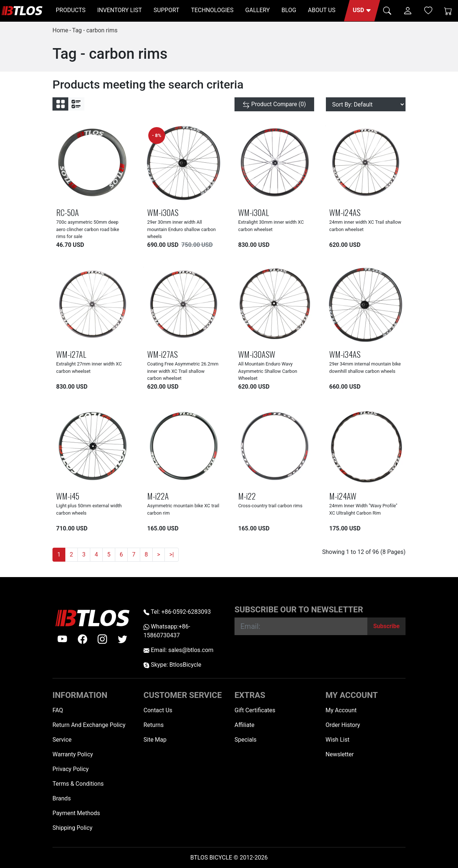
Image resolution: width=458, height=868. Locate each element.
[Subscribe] (386, 626)
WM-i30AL (254, 212)
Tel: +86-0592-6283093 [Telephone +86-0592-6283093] (177, 612)
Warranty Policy (73, 754)
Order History (343, 725)
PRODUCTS (71, 10)
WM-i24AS (345, 212)
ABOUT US (322, 10)
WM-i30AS (163, 212)
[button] (362, 11)
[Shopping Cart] (448, 11)
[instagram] (102, 639)
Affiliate (244, 725)
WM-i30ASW (257, 354)
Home (60, 30)
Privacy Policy (71, 769)
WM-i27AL (71, 354)
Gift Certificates (255, 710)
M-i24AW (343, 496)
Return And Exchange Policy (89, 725)
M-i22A (158, 496)
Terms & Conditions (78, 784)
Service (62, 740)
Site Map (155, 740)
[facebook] (83, 639)
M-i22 (247, 496)
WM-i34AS (345, 354)
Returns (154, 725)
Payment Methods (76, 813)
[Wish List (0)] (428, 10)
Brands (62, 798)
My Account (341, 710)
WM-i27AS (162, 354)
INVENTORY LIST (120, 10)
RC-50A (68, 212)
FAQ (58, 710)
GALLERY (257, 10)
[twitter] (123, 639)
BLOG (289, 10)
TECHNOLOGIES (212, 10)
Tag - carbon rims (95, 30)
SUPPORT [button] (167, 10)
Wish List (337, 740)
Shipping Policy (72, 828)
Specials (246, 740)
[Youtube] (62, 639)
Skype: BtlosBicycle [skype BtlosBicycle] (172, 665)
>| (171, 554)
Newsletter (340, 754)
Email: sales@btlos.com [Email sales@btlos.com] (179, 650)
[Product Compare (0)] (274, 104)
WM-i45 (68, 496)
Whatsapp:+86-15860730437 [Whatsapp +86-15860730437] (167, 631)
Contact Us (158, 710)
